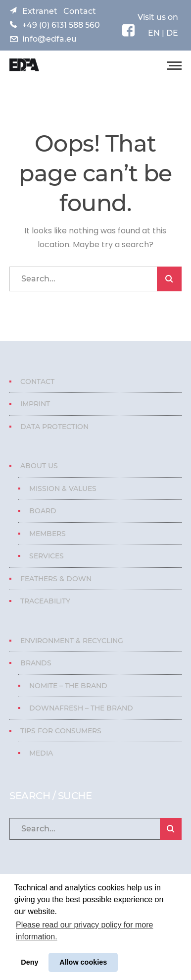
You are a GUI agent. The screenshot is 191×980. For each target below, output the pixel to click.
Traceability (45, 601)
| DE (169, 33)
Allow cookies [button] (83, 962)
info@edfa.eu (49, 39)
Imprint (35, 404)
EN (154, 33)
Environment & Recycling (72, 641)
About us (39, 466)
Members (48, 534)
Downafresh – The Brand (81, 708)
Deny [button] (29, 962)
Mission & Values (63, 489)
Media (41, 753)
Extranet (40, 11)
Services (47, 556)
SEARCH (169, 279)
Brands (36, 663)
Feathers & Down (56, 579)
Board (43, 511)
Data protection (54, 427)
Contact (80, 11)
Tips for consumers (61, 731)
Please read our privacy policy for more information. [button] (84, 931)
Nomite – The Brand (68, 686)
